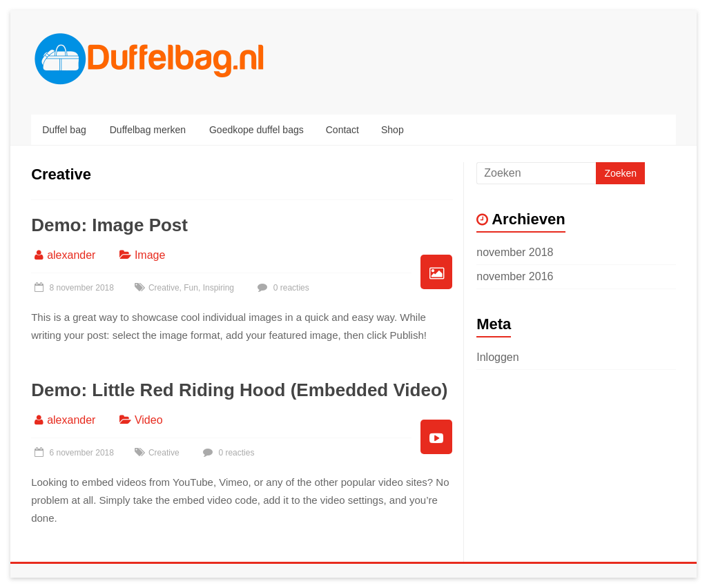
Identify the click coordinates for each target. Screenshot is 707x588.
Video (149, 420)
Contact (342, 130)
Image (150, 255)
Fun (191, 288)
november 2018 (515, 252)
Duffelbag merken (148, 130)
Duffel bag (64, 130)
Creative (164, 288)
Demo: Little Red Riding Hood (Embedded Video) (239, 390)
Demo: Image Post (109, 225)
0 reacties (281, 288)
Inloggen (497, 357)
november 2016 (515, 276)
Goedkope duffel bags (256, 130)
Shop (393, 130)
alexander (71, 255)
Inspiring (219, 288)
